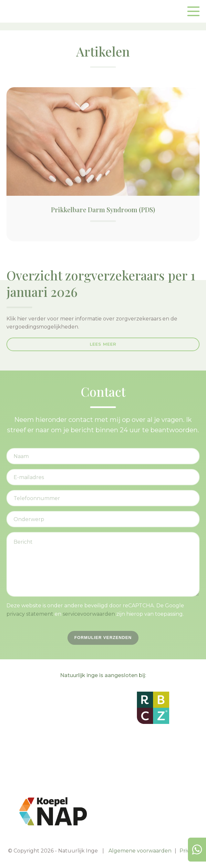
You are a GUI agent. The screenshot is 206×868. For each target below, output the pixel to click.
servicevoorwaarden (89, 614)
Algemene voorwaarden (140, 851)
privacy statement (30, 614)
